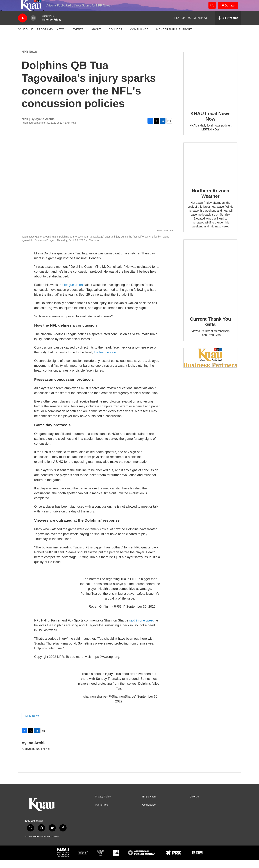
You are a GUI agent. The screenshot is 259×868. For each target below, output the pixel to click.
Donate (232, 9)
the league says (105, 360)
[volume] (33, 26)
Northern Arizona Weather (210, 202)
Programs (45, 37)
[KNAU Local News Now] (210, 87)
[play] (22, 26)
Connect (115, 37)
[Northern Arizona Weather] (210, 171)
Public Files (101, 813)
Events (78, 37)
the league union (71, 293)
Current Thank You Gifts (210, 330)
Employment (149, 805)
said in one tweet (142, 629)
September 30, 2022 (141, 615)
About (96, 37)
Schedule (26, 37)
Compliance (139, 37)
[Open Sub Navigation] (67, 37)
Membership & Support (174, 37)
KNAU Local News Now (210, 124)
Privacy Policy (103, 805)
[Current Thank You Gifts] (210, 283)
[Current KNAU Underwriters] (210, 366)
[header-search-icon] (214, 10)
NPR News (29, 60)
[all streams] (228, 26)
